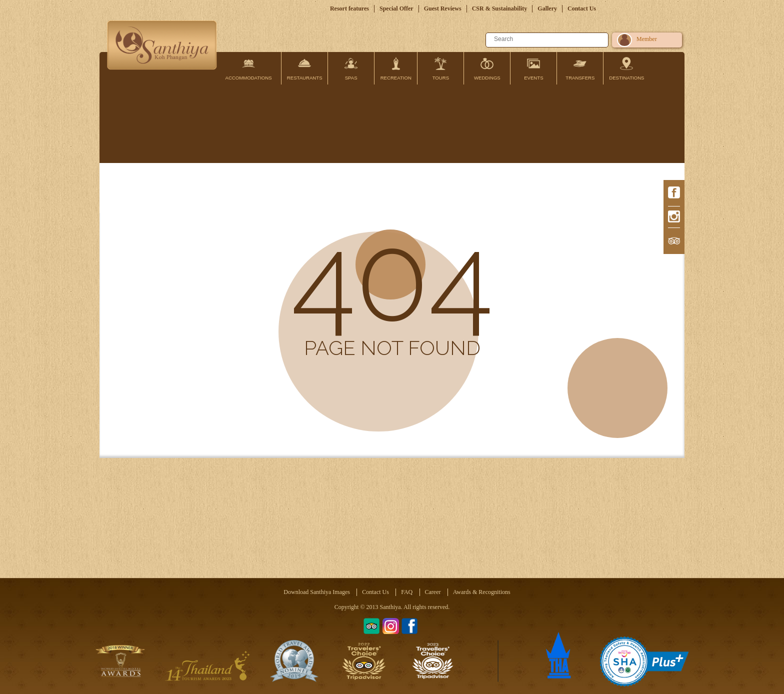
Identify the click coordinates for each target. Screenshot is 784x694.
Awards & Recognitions (482, 592)
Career (433, 592)
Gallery (547, 8)
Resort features (349, 8)
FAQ (407, 592)
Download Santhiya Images (317, 592)
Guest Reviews (443, 8)
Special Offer (396, 8)
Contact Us (582, 8)
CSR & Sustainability (500, 8)
